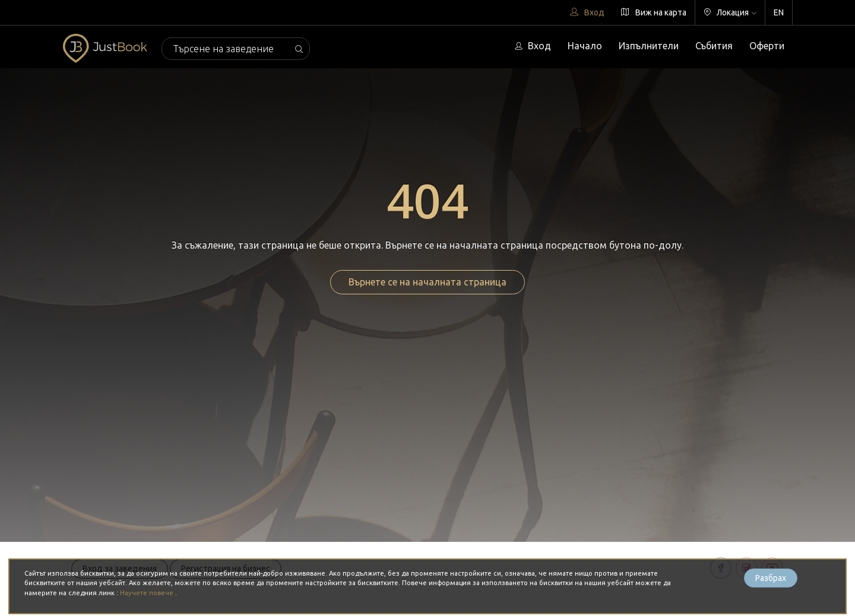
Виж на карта (654, 12)
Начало (585, 46)
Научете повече (148, 593)
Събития (714, 46)
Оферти (767, 46)
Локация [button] (730, 12)
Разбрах (771, 578)
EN (779, 12)
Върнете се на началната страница (427, 282)
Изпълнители (649, 46)
